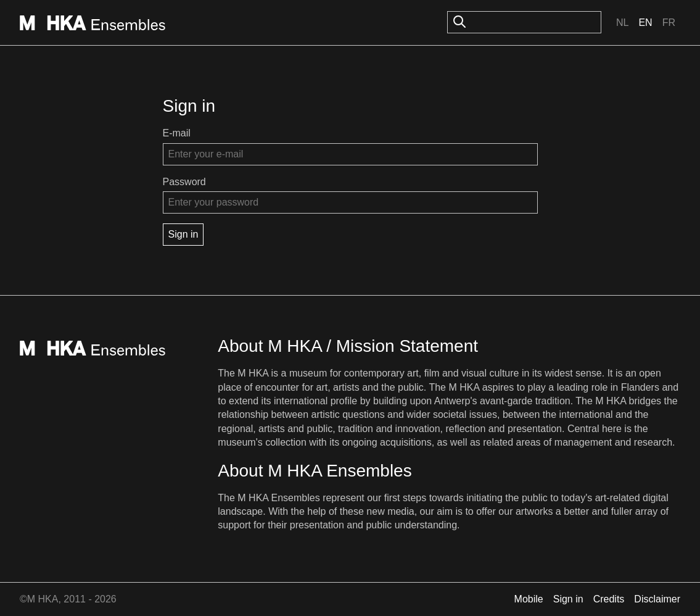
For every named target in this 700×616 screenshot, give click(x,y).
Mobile (529, 599)
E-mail (177, 133)
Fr (669, 23)
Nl (622, 23)
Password (184, 182)
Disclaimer (657, 599)
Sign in (568, 599)
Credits (609, 599)
